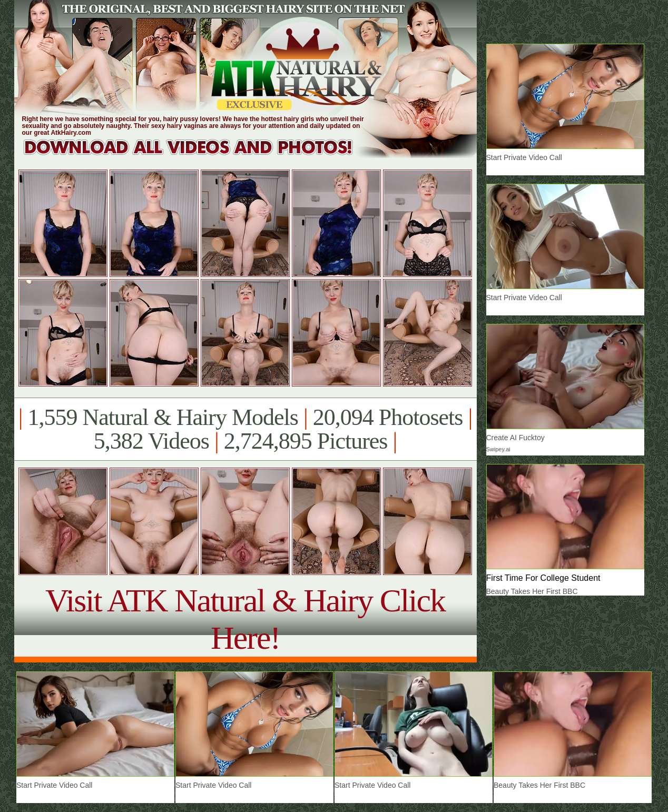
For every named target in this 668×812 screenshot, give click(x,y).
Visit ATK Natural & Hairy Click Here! (245, 619)
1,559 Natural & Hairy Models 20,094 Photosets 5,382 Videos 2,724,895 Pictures (245, 429)
